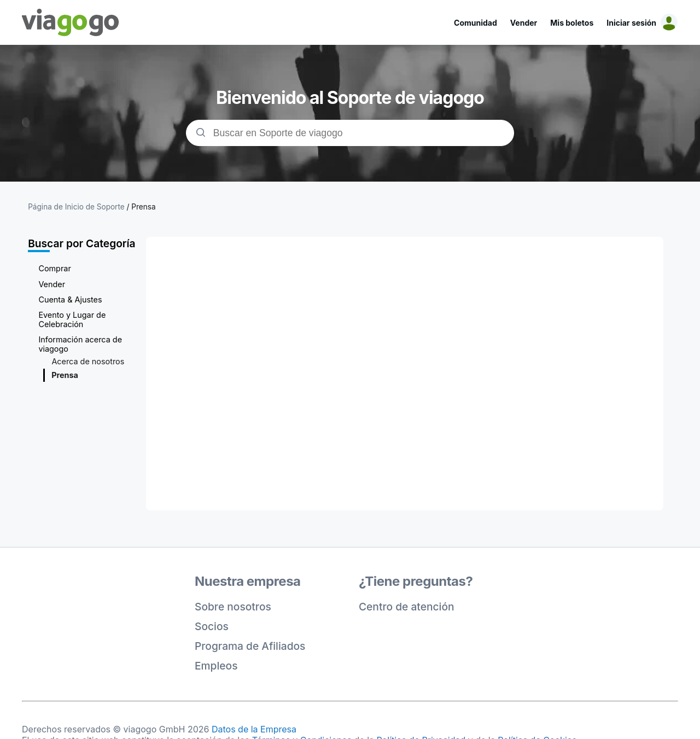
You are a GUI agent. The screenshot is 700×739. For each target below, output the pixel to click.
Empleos (216, 666)
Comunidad (476, 23)
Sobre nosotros (233, 607)
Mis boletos (572, 23)
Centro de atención (407, 607)
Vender (524, 23)
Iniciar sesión (631, 23)
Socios (212, 626)
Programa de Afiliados (250, 646)
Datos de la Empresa (254, 729)
